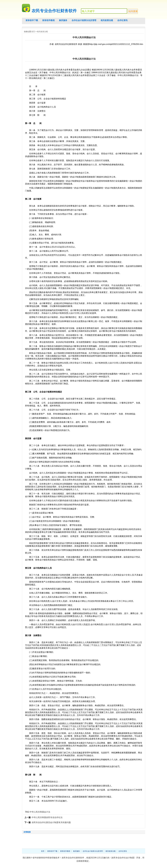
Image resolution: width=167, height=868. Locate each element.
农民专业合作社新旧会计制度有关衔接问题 (51, 822)
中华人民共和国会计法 (40, 812)
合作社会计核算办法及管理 (84, 20)
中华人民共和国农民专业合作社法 (47, 817)
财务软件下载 (32, 20)
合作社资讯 (122, 20)
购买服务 (63, 20)
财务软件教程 (49, 20)
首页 (33, 32)
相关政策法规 (107, 20)
